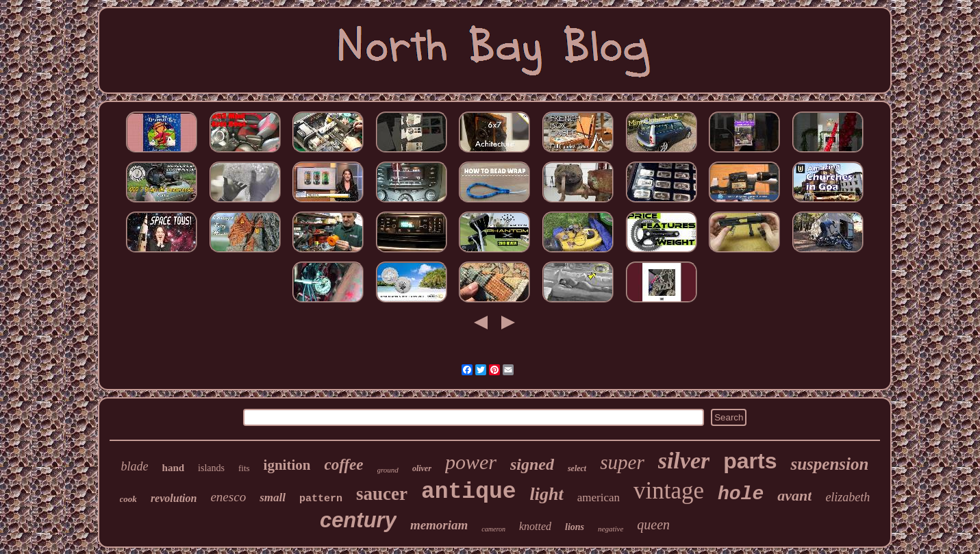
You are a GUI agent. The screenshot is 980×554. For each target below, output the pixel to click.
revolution (174, 498)
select (577, 468)
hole (741, 494)
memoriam (439, 525)
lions (575, 527)
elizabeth (847, 497)
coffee (343, 465)
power (471, 462)
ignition (287, 465)
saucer (382, 494)
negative (611, 529)
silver (684, 461)
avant (794, 495)
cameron (493, 529)
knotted (535, 526)
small (273, 498)
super (622, 462)
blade (135, 466)
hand (174, 468)
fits (244, 468)
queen (653, 525)
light (547, 494)
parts (750, 461)
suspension (829, 464)
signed (532, 464)
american (599, 498)
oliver (422, 468)
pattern (321, 499)
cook (128, 499)
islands (211, 468)
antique (469, 492)
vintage (669, 491)
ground (388, 470)
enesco (228, 497)
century (358, 520)
